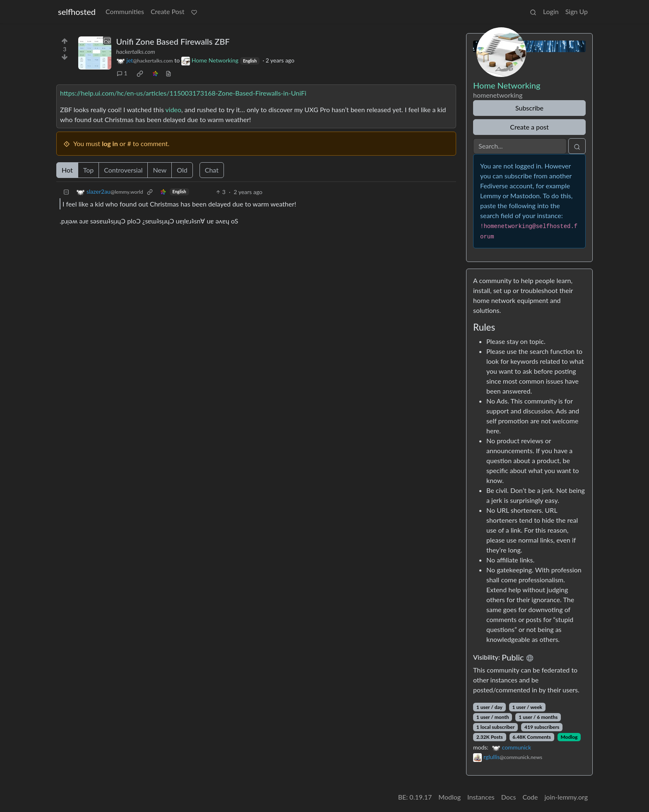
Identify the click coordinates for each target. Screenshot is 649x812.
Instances (481, 797)
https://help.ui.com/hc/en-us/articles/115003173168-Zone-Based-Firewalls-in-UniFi (183, 93)
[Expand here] (95, 53)
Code (530, 797)
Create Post (168, 11)
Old (182, 170)
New (160, 170)
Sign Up (577, 11)
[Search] (520, 146)
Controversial (123, 170)
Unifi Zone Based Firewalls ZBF (173, 41)
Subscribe (529, 108)
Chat (212, 170)
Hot (67, 170)
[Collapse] (66, 192)
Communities (125, 11)
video (174, 109)
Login (551, 11)
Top (89, 170)
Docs (509, 797)
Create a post (529, 127)
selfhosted (77, 12)
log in (110, 143)
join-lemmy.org (566, 797)
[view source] (168, 73)
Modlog (569, 737)
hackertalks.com (136, 52)
